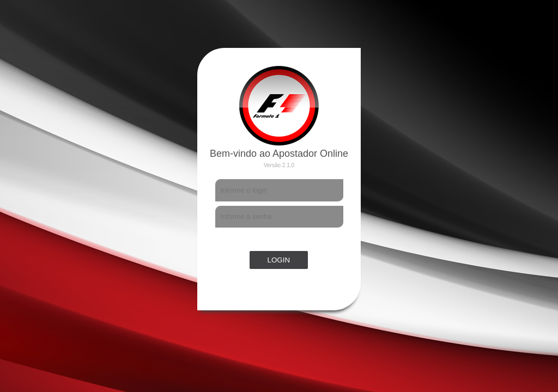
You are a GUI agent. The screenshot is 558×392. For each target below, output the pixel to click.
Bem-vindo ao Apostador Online (279, 154)
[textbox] (279, 190)
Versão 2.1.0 (279, 165)
